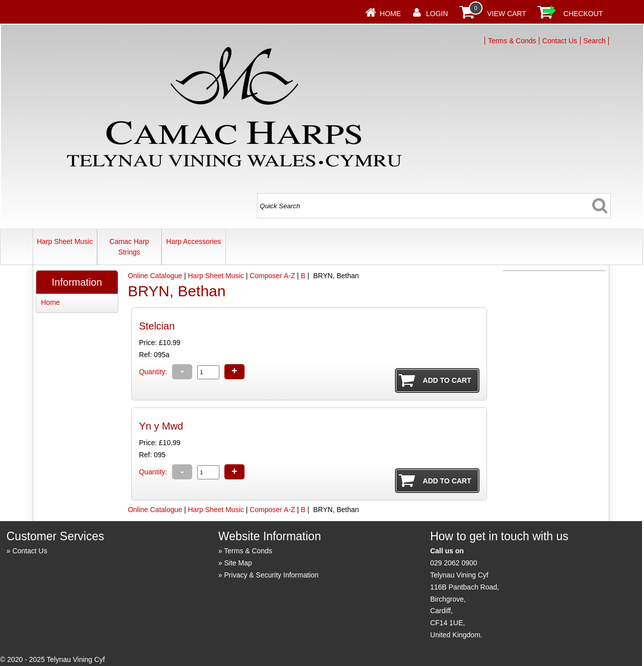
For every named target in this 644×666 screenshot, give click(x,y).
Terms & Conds (512, 41)
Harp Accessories (193, 241)
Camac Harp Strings (130, 247)
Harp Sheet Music (65, 241)
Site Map (238, 563)
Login (437, 14)
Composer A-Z (272, 276)
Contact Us (560, 41)
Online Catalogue (155, 276)
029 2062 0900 (454, 563)
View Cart (507, 14)
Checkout (583, 14)
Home (390, 14)
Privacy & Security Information (272, 575)
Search (594, 41)
